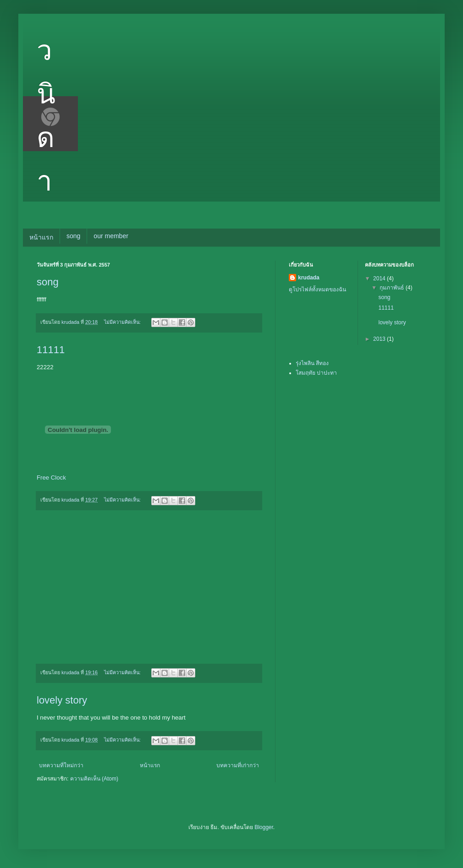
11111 (51, 350)
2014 (380, 278)
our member (111, 236)
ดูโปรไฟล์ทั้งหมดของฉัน (317, 289)
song (73, 236)
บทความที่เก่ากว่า (238, 765)
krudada (309, 278)
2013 (380, 339)
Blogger (264, 827)
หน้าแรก (41, 237)
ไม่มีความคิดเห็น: (123, 322)
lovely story (62, 700)
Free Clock (51, 478)
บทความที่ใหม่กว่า (61, 765)
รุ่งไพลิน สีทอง (312, 363)
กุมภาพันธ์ (392, 288)
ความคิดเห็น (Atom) (94, 779)
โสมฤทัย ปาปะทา (316, 373)
